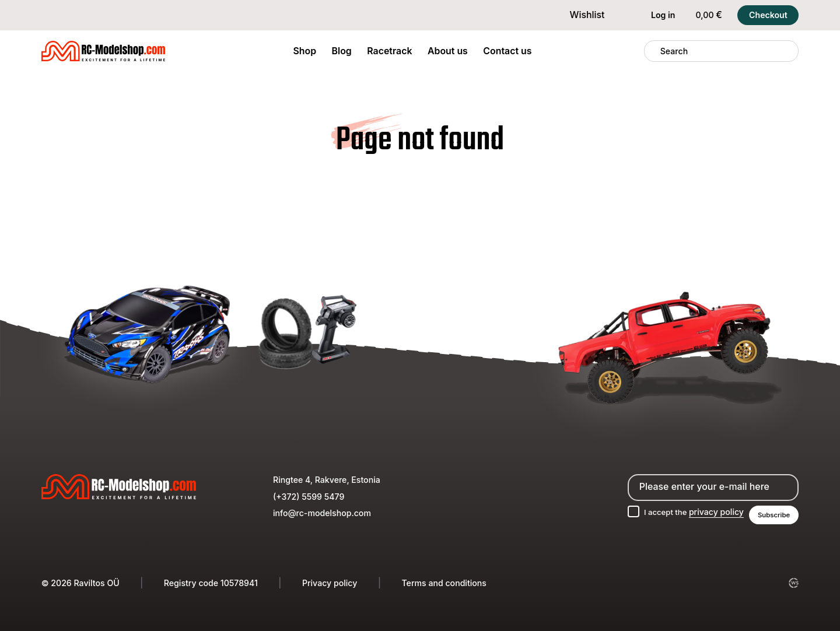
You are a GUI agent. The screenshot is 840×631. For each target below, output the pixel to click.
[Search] (652, 51)
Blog (342, 51)
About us (448, 51)
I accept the (689, 511)
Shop (304, 51)
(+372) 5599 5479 (309, 495)
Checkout (768, 15)
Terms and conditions (444, 583)
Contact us (507, 51)
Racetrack (389, 51)
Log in (655, 15)
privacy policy (712, 511)
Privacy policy (330, 583)
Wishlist (579, 15)
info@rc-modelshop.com (322, 512)
